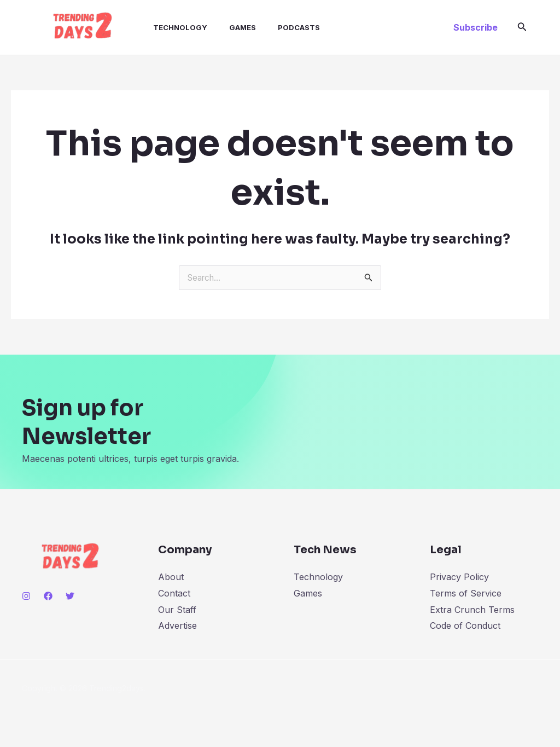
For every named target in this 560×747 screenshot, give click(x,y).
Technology (169, 27)
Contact (174, 593)
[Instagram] (26, 596)
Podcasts (279, 27)
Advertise (177, 626)
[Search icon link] (522, 28)
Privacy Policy (459, 577)
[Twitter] (70, 596)
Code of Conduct (465, 626)
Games (227, 27)
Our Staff (177, 610)
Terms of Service (466, 593)
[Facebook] (48, 596)
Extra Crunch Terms (472, 610)
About (171, 577)
